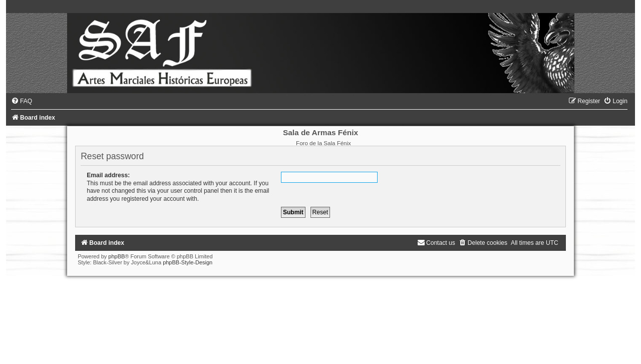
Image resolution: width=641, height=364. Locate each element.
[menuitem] (22, 101)
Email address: (108, 175)
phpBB (116, 256)
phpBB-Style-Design (188, 262)
